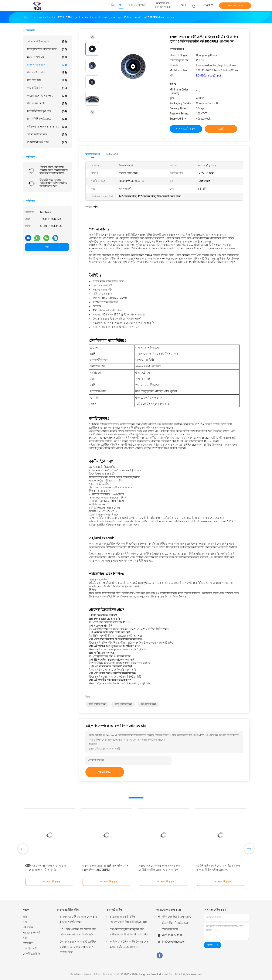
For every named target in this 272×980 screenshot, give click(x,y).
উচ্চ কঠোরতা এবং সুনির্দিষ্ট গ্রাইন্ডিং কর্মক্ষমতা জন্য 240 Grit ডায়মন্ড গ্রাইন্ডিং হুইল (78, 947)
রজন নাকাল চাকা (47, 65)
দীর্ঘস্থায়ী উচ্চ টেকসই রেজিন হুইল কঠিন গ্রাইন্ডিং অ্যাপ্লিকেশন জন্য (53, 183)
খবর (25, 938)
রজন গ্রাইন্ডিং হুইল (97, 704)
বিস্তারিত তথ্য (93, 154)
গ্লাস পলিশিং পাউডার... (47, 119)
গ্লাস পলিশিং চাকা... (47, 73)
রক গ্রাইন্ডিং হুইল (148, 704)
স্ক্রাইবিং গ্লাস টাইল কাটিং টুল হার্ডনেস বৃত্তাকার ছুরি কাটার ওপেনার (129, 944)
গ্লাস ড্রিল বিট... (47, 80)
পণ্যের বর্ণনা (112, 154)
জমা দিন (105, 772)
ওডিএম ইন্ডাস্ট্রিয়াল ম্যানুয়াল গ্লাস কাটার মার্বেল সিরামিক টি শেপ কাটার (129, 932)
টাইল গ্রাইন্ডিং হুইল (123, 704)
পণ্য (25, 922)
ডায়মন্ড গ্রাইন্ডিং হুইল (68, 910)
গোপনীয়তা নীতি (32, 954)
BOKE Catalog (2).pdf (209, 76)
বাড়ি (25, 917)
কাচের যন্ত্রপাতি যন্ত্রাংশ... (47, 96)
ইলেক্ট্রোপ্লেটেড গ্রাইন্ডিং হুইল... (47, 49)
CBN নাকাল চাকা (47, 57)
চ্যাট (47, 247)
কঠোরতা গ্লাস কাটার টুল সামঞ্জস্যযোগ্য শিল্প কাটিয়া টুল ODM (128, 919)
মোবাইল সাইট (30, 948)
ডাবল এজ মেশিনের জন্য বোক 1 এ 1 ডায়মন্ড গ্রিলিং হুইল (78, 919)
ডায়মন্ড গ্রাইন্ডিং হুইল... (47, 42)
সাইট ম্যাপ (28, 943)
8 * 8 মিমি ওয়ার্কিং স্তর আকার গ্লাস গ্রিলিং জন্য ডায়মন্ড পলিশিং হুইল (78, 932)
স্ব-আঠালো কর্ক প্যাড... (47, 142)
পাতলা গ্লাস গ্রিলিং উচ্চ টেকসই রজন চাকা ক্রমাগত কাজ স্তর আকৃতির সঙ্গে (54, 170)
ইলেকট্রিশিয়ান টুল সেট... (47, 111)
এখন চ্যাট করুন (235, 5)
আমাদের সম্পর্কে (31, 933)
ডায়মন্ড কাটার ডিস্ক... (47, 134)
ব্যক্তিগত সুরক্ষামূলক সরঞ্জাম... (47, 127)
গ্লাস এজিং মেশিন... (47, 104)
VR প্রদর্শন (28, 927)
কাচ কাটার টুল (47, 88)
